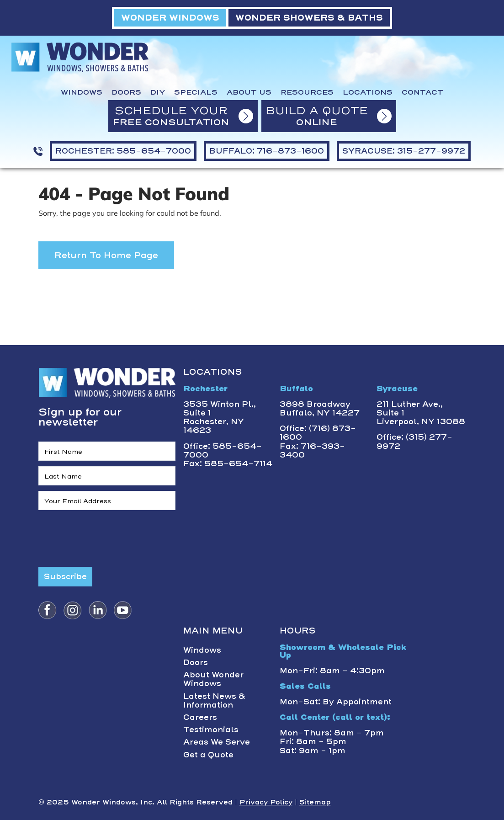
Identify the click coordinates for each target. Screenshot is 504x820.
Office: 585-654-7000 (223, 450)
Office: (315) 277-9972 (414, 441)
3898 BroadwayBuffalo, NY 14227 (320, 408)
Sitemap (315, 802)
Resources (307, 92)
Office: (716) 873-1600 (318, 433)
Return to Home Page (106, 255)
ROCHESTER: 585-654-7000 (123, 151)
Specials (196, 92)
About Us (249, 92)
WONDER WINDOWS (170, 18)
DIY (158, 92)
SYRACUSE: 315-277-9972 (404, 151)
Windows (82, 92)
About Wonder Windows (213, 679)
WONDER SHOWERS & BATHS (309, 18)
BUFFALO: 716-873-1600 (267, 151)
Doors (126, 92)
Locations (368, 92)
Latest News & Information (214, 700)
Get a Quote (208, 755)
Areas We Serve (217, 742)
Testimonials (211, 729)
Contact (422, 92)
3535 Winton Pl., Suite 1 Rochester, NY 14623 (220, 417)
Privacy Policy (266, 802)
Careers (200, 717)
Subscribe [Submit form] (65, 576)
